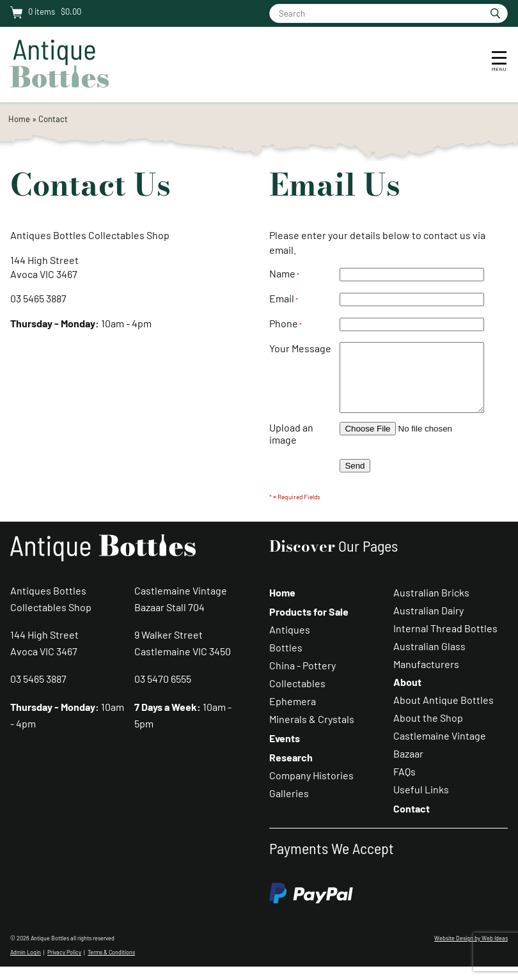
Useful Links (421, 803)
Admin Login (26, 966)
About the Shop (428, 731)
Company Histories (311, 789)
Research (291, 771)
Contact (53, 119)
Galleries (289, 806)
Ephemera (293, 714)
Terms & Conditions (111, 966)
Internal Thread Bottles (445, 642)
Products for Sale (309, 625)
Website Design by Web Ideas (471, 952)
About (407, 695)
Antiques (290, 643)
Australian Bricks (431, 606)
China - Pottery (302, 679)
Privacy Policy (64, 966)
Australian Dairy (428, 624)
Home (19, 119)
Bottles (286, 661)
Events (285, 751)
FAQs (404, 785)
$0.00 (70, 12)
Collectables (297, 696)
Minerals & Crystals (312, 732)
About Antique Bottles (443, 713)
